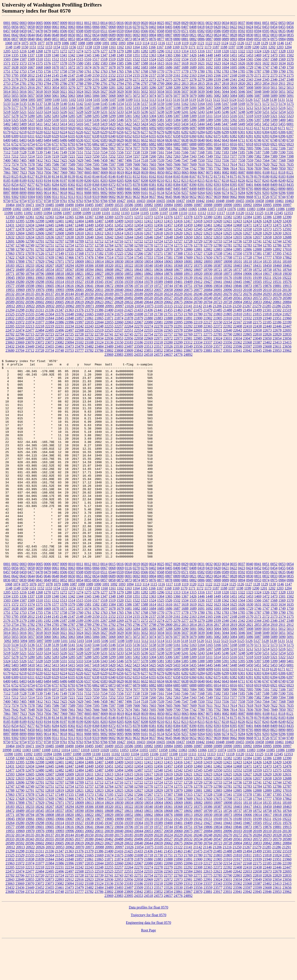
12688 (287, 237)
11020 (105, 209)
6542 (96, 140)
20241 (188, 294)
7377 (233, 156)
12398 (40, 221)
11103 (125, 213)
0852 (64, 39)
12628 (257, 233)
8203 (104, 181)
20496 (139, 298)
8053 (177, 172)
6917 (242, 144)
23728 (40, 350)
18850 (119, 274)
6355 (152, 136)
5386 (193, 120)
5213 (258, 108)
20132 (10, 294)
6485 (56, 140)
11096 (57, 213)
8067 (201, 172)
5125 (241, 100)
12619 (168, 233)
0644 (31, 35)
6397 (290, 136)
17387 (267, 253)
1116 (162, 43)
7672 (120, 168)
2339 (217, 79)
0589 (225, 31)
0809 (177, 35)
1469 (258, 55)
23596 (238, 346)
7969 (64, 172)
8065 (185, 172)
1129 (265, 43)
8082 (226, 172)
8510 (217, 189)
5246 (226, 112)
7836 (250, 168)
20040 (119, 290)
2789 (88, 83)
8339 (88, 185)
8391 (201, 185)
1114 (146, 43)
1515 (80, 59)
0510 (96, 31)
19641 (89, 286)
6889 (201, 144)
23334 (198, 342)
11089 (290, 209)
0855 (88, 39)
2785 (56, 83)
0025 (161, 23)
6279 (161, 132)
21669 (99, 314)
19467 (248, 282)
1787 (258, 71)
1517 (96, 59)
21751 (168, 314)
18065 (168, 261)
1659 (23, 67)
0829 (242, 35)
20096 (228, 290)
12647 (159, 237)
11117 (221, 213)
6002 (7, 128)
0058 (31, 27)
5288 (88, 116)
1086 (65, 43)
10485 (50, 205)
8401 (250, 185)
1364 (161, 55)
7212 (15, 156)
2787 (72, 83)
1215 (15, 51)
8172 (209, 177)
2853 (258, 83)
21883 (159, 318)
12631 (287, 233)
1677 (104, 67)
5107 (113, 100)
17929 (40, 261)
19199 (257, 278)
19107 (139, 278)
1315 (193, 51)
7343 (193, 156)
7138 (31, 152)
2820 (242, 83)
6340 (112, 136)
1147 (288, 43)
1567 (266, 59)
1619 (193, 63)
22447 (287, 326)
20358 (60, 298)
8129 (39, 177)
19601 (40, 286)
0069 (120, 27)
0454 (274, 27)
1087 (74, 43)
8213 (185, 181)
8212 (177, 181)
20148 (79, 294)
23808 (119, 350)
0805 (161, 35)
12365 (69, 217)
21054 (139, 306)
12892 (277, 249)
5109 (129, 100)
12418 (198, 221)
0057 (23, 27)
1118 (177, 43)
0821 (193, 35)
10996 (277, 205)
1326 (266, 51)
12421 (228, 221)
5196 (161, 108)
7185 (241, 152)
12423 (237, 221)
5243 (201, 112)
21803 (218, 314)
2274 (161, 79)
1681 (128, 67)
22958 (139, 338)
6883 (161, 144)
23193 (149, 342)
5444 (201, 124)
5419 (104, 124)
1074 (17, 43)
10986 (188, 205)
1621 (201, 63)
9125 (153, 193)
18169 (287, 261)
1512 (55, 59)
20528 (178, 298)
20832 (248, 302)
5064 (80, 96)
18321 (119, 266)
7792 (217, 168)
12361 (30, 217)
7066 (104, 148)
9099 (136, 193)
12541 (168, 229)
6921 (274, 144)
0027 (169, 23)
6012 (47, 128)
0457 (7, 31)
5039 (201, 92)
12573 (267, 229)
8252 (290, 181)
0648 (56, 35)
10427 (121, 201)
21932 (248, 318)
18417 (248, 266)
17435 (40, 257)
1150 (25, 47)
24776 (178, 354)
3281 (112, 88)
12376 (168, 217)
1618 (185, 63)
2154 (128, 75)
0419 (209, 27)
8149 (120, 177)
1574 (31, 63)
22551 (129, 330)
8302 (72, 185)
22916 (79, 338)
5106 (105, 100)
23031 (228, 338)
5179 (31, 108)
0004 (31, 23)
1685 (161, 67)
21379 (89, 310)
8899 (23, 193)
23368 (248, 342)
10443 (210, 201)
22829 (277, 334)
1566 (258, 59)
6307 (290, 132)
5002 (201, 88)
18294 (69, 266)
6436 (31, 140)
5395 (242, 120)
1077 (41, 43)
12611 (89, 233)
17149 (60, 253)
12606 (40, 233)
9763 (80, 201)
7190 (282, 152)
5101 (64, 100)
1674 (88, 67)
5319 (258, 116)
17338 (218, 253)
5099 (48, 100)
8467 (72, 189)
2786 (64, 83)
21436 (148, 310)
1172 (200, 47)
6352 (128, 136)
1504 (15, 59)
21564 (50, 314)
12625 (228, 233)
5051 (282, 92)
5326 (23, 120)
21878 (129, 318)
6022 (88, 128)
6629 (120, 140)
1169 (176, 47)
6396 (282, 136)
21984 (50, 322)
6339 (104, 136)
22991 (208, 338)
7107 (290, 148)
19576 (287, 282)
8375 (128, 185)
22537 (119, 330)
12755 (79, 245)
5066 (96, 96)
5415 (71, 124)
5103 (80, 100)
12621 (188, 233)
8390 (193, 185)
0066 (96, 27)
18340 (149, 266)
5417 (88, 124)
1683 (145, 67)
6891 (209, 144)
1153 (49, 47)
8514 (233, 189)
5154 (120, 104)
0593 (250, 31)
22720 (40, 334)
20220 (159, 294)
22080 (149, 322)
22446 (277, 326)
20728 (228, 302)
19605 (50, 286)
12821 (79, 249)
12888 (257, 249)
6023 (96, 128)
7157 (128, 152)
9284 (242, 193)
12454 (139, 225)
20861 (277, 302)
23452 (40, 346)
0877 (161, 39)
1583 (104, 63)
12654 (228, 237)
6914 (217, 144)
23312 (188, 342)
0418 (201, 27)
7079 (153, 148)
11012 (56, 209)
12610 (79, 233)
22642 (238, 330)
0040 (250, 23)
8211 (169, 181)
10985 (178, 205)
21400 (109, 310)
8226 (241, 181)
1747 (266, 67)
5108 (121, 100)
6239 (112, 132)
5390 (217, 120)
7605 (169, 164)
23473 (69, 346)
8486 (161, 189)
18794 (30, 274)
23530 (178, 346)
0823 (209, 35)
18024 (109, 261)
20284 (257, 294)
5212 (250, 108)
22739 (99, 334)
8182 (274, 177)
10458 (260, 201)
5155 (128, 104)
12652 (208, 237)
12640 (89, 237)
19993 (60, 290)
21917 (238, 318)
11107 (164, 213)
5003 (209, 88)
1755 (39, 71)
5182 (56, 108)
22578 (178, 330)
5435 (193, 124)
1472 (266, 55)
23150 (119, 342)
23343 (218, 342)
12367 (89, 217)
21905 (218, 318)
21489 (237, 310)
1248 (31, 51)
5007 (242, 88)
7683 (145, 168)
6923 (290, 144)
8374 (120, 185)
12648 (168, 237)
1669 (47, 67)
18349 (159, 266)
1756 (47, 71)
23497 (129, 346)
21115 (169, 306)
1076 (33, 43)
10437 (181, 201)
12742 (267, 241)
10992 (248, 205)
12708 (69, 241)
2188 (72, 79)
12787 (287, 245)
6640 (201, 140)
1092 (114, 43)
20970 (80, 306)
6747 (266, 140)
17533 (119, 257)
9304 (31, 197)
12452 (119, 225)
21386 (99, 310)
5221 (23, 112)
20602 (40, 302)
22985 (198, 338)
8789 (241, 189)
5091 (290, 96)
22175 (257, 322)
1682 (136, 67)
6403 (23, 140)
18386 (208, 266)
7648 (31, 168)
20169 (109, 294)
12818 (50, 249)
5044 (226, 92)
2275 (169, 79)
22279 (168, 326)
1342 (72, 55)
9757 (39, 201)
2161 (177, 75)
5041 (217, 92)
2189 (80, 79)
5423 (136, 124)
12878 (168, 249)
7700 (177, 168)
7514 (136, 160)
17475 (79, 257)
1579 (72, 63)
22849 (20, 338)
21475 (198, 310)
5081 (209, 96)
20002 (89, 290)
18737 (238, 270)
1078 (49, 43)
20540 (208, 298)
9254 (169, 193)
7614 (233, 164)
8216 (209, 181)
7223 (88, 156)
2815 (201, 83)
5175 (290, 104)
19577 (10, 286)
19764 (198, 286)
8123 (7, 177)
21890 (178, 318)
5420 (112, 124)
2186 (56, 79)
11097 (67, 213)
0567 (152, 31)
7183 (225, 152)
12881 (198, 249)
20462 (109, 298)
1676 (96, 67)
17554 (159, 257)
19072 (79, 278)
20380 (89, 298)
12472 (257, 225)
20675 (178, 302)
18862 (149, 274)
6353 (136, 136)
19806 (208, 286)
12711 (89, 241)
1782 (217, 71)
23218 (159, 342)
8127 (31, 177)
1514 (71, 59)
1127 (249, 43)
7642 (15, 168)
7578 (31, 164)
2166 (217, 75)
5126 (249, 100)
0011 (80, 23)
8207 (136, 181)
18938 (218, 274)
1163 (128, 47)
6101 (217, 128)
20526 (159, 298)
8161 (145, 177)
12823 (99, 249)
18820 (69, 274)
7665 (88, 168)
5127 (257, 100)
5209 (226, 108)
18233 (30, 266)
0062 (64, 27)
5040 (209, 92)
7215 (39, 156)
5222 (31, 112)
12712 (99, 241)
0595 (266, 31)
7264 (185, 156)
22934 (99, 338)
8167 (193, 177)
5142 (80, 104)
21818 (267, 314)
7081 (169, 148)
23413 (277, 342)
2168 (234, 75)
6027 (128, 128)
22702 (10, 334)
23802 (109, 350)
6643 (226, 140)
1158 (88, 47)
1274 (80, 51)
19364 (139, 282)
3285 (145, 88)
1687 (177, 67)
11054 (134, 209)
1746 (258, 67)
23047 (248, 338)
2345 (266, 79)
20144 (69, 294)
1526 (169, 59)
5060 (47, 96)
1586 (128, 63)
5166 (217, 104)
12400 (50, 221)
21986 (60, 322)
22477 (30, 330)
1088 (82, 43)
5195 (153, 108)
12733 (218, 241)
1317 (209, 51)
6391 (250, 136)
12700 (30, 241)
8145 (104, 177)
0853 (72, 39)
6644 (234, 140)
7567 (274, 160)
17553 (149, 257)
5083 (226, 96)
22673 (267, 330)
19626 (79, 286)
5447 (225, 124)
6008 (23, 128)
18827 (99, 274)
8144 (96, 177)
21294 (10, 310)
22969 (149, 338)
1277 (104, 51)
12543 (188, 229)
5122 (217, 100)
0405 (169, 27)
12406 (89, 221)
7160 (152, 152)
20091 (218, 290)
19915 (287, 286)
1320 (226, 51)
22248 (99, 326)
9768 (112, 201)
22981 (188, 338)
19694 (119, 286)
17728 (248, 257)
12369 (109, 217)
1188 (224, 47)
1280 (128, 51)
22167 (237, 322)
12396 (30, 221)
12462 (218, 225)
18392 (228, 266)
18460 (277, 266)
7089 (226, 148)
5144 (96, 104)
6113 (242, 128)
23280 (168, 342)
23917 (218, 350)
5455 (282, 124)
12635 (40, 237)
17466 (69, 257)
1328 (282, 51)
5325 (15, 120)
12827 (139, 249)
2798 (153, 83)
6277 (145, 132)
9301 (7, 197)
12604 (20, 233)
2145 (56, 75)
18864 (159, 274)
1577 (56, 63)
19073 (89, 278)
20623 (99, 302)
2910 (274, 83)
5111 (137, 100)
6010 (31, 128)
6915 (226, 144)
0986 (290, 39)
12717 (129, 241)
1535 (193, 59)
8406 (258, 185)
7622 (274, 164)
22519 (99, 330)
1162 (120, 47)
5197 (169, 108)
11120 (240, 213)
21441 (158, 310)
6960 (15, 148)
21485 (218, 310)
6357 (169, 136)
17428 (20, 257)
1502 (290, 55)
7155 (112, 152)
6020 (72, 128)
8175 (234, 177)
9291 (258, 193)
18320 (109, 266)
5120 (201, 100)
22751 (139, 334)
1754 (31, 71)
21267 (247, 306)
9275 (234, 193)
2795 (128, 83)
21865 (99, 318)
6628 (112, 140)
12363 (50, 217)
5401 (290, 120)
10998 (7, 209)
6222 (47, 132)
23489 (109, 346)
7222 (80, 156)
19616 (69, 286)
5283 (56, 116)
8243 (266, 181)
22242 (79, 326)
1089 (90, 43)
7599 (128, 164)
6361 (201, 136)
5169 (242, 104)
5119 (192, 100)
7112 (7, 152)
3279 (96, 88)
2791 (104, 83)
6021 (80, 128)
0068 (112, 27)
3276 (72, 88)
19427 (208, 282)
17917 (30, 261)
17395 (277, 253)
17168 (79, 253)
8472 (88, 189)
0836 (7, 39)
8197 (64, 181)
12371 (129, 217)
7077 (136, 148)
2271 (136, 79)
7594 (88, 164)
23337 (208, 342)
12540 (159, 229)
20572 (257, 298)
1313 (177, 51)
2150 (96, 75)
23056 (287, 338)
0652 (88, 35)
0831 (258, 35)
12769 (139, 245)
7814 (234, 168)
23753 (69, 350)
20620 (89, 302)
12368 (99, 217)
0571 (185, 31)
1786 (250, 71)
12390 (287, 217)
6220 (39, 132)
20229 (178, 294)
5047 (250, 92)
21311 (40, 310)
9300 (290, 193)
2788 (80, 83)
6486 (64, 140)
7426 (72, 160)
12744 (277, 241)
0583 (209, 31)
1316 (201, 51)
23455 (50, 346)
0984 (282, 39)
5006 (234, 88)
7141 (55, 152)
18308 (99, 266)
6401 (15, 140)
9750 (7, 201)
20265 (218, 294)
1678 (112, 67)
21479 (208, 310)
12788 (10, 249)
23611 (277, 346)
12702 (50, 241)
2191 (96, 79)
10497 (99, 205)
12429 (277, 221)
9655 (201, 197)
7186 (250, 152)
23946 (267, 350)
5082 (217, 96)
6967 (31, 148)
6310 (23, 136)
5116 (177, 100)
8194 (47, 181)
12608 (60, 233)
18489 (20, 270)
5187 (88, 108)
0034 (225, 23)
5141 (72, 104)
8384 (177, 185)
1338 (39, 55)
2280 (209, 79)
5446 (217, 124)
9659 (217, 197)
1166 (152, 47)
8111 (274, 172)
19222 (287, 278)
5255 (290, 112)
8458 (47, 189)
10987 (198, 205)
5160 (169, 104)
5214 (266, 108)
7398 (290, 156)
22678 (277, 330)
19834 (218, 286)
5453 (274, 124)
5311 (209, 116)
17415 (287, 253)
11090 (9, 213)
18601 (99, 270)
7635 (290, 164)
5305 (161, 116)
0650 (72, 35)
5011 (274, 88)
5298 (104, 116)
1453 (250, 55)
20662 (168, 302)
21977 (40, 322)
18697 (198, 270)
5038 (193, 92)
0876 (153, 39)
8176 (242, 177)
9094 (112, 193)
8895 (290, 189)
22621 (218, 330)
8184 (290, 177)
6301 (242, 132)
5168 (234, 104)
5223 (39, 112)
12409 (119, 221)
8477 (112, 189)
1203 (280, 47)
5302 (136, 116)
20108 (248, 290)
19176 (228, 278)
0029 (185, 23)
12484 (79, 229)
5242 (193, 112)
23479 (79, 346)
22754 (149, 334)
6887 (185, 144)
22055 (109, 322)
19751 (188, 286)
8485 (153, 189)
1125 (233, 43)
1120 (193, 43)
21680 (129, 314)
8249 (282, 181)
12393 (10, 221)
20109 (257, 290)
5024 (80, 92)
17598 (178, 257)
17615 (198, 257)
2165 (209, 75)
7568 (282, 160)
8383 (169, 185)
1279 (120, 51)
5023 (72, 92)
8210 (161, 181)
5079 (193, 96)
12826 (129, 249)
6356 (161, 136)
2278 (193, 79)
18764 (287, 270)
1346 (96, 55)
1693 (217, 67)
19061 (30, 278)
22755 (159, 334)
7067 (112, 148)
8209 (153, 181)
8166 (185, 177)
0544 (112, 31)
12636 (50, 237)
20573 (267, 298)
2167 (226, 75)
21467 (188, 310)
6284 (201, 132)
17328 (208, 253)
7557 (234, 160)
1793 (7, 75)
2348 (290, 79)
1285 (153, 51)
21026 (129, 306)
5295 (96, 116)
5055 (15, 96)
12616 (138, 233)
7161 (161, 152)
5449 (241, 124)
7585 (47, 164)
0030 (193, 23)
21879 (139, 318)
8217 (217, 181)
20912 (11, 306)
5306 (169, 116)
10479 (40, 205)
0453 (266, 27)
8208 (145, 181)
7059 (96, 148)
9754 (23, 201)
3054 (56, 88)
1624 (226, 63)
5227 (72, 112)
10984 (168, 205)
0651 (80, 35)
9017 (56, 193)
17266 (139, 253)
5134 (15, 104)
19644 (99, 286)
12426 (257, 221)
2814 (193, 83)
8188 (15, 181)
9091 (96, 193)
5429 (169, 124)
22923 (89, 338)
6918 (250, 144)
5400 (282, 120)
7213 (23, 156)
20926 (40, 306)
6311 (31, 136)
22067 (139, 322)
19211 (267, 278)
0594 (258, 31)
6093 (161, 128)
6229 (104, 132)
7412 (39, 160)
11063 (183, 209)
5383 (169, 120)
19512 (267, 282)
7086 (209, 148)
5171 (258, 104)
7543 (169, 160)
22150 (218, 322)
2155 (136, 75)
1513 (63, 59)
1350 (128, 55)
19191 (247, 278)
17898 (20, 261)
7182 (217, 152)
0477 (31, 31)
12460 (198, 225)
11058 (163, 209)
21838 (30, 318)
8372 (112, 185)
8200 (88, 181)
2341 (234, 79)
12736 (237, 241)
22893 (60, 338)
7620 (266, 164)
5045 (234, 92)
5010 (266, 88)
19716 (139, 286)
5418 (96, 124)
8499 (201, 189)
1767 (136, 71)
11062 (173, 209)
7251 (104, 156)
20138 (60, 294)
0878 (169, 39)
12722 (138, 241)
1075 (25, 43)
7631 (282, 164)
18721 (218, 270)
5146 (112, 104)
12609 (69, 233)
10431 (131, 201)
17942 (50, 261)
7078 (145, 148)
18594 (89, 270)
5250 (258, 112)
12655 (238, 237)
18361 (168, 266)
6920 (266, 144)
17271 (159, 253)
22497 (69, 330)
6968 (39, 148)
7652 (47, 168)
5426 (161, 124)
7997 (80, 172)
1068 (9, 43)
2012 (31, 75)
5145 (104, 104)
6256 (120, 132)
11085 (271, 209)
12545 (198, 229)
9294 (274, 193)
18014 (99, 261)
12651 (198, 237)
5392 (234, 120)
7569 (290, 160)
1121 (201, 43)
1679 (120, 67)
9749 (290, 197)
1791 (290, 71)
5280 (31, 116)
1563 (233, 59)
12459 (188, 225)
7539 (161, 160)
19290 (30, 282)
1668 (39, 67)
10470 (20, 205)
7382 (258, 156)
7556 (226, 160)
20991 (109, 306)
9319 (96, 197)
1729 (250, 67)
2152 (112, 75)
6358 (177, 136)
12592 (287, 229)
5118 (184, 100)
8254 (15, 185)
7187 (258, 152)
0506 (64, 31)
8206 (128, 181)
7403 (15, 160)
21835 (20, 318)
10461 (279, 201)
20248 (208, 294)
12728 (188, 241)
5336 (96, 120)
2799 (161, 83)
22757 (168, 334)
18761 (277, 270)
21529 (20, 314)
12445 (50, 225)
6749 (282, 140)
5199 (185, 108)
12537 (149, 229)
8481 (128, 189)
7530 (153, 160)
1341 (64, 55)
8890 (282, 189)
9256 (177, 193)
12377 (178, 217)
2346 (274, 79)
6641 (209, 140)
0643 (23, 35)
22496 (60, 330)
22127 (208, 322)
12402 (69, 221)
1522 (136, 59)
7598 (120, 164)
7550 (201, 160)
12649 (178, 237)
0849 (47, 39)
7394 (282, 156)
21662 (79, 314)
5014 (7, 92)
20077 (198, 290)
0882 (193, 39)
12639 (79, 237)
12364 (60, 217)
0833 (274, 35)
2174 (282, 75)
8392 (209, 185)
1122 (209, 43)
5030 (128, 92)
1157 (80, 47)
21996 (69, 322)
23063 (10, 342)
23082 (60, 342)
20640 (139, 302)
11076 (231, 209)
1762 (96, 71)
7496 (128, 160)
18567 (69, 270)
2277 (185, 79)
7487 (120, 160)
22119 (198, 322)
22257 (119, 326)
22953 (119, 338)
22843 (10, 338)
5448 (233, 124)
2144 (47, 75)
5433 (177, 124)
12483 (69, 229)
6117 (258, 128)
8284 (56, 185)
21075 (149, 306)
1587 (136, 63)
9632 (136, 197)
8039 (145, 172)
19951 (10, 290)
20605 (60, 302)
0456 (290, 27)
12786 (277, 245)
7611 (209, 164)
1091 (106, 43)
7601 (145, 164)
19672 (109, 286)
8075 (209, 172)
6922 (282, 144)
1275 (88, 51)
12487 (99, 229)
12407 (99, 221)
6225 (72, 132)
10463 (289, 201)
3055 (64, 88)
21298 (20, 310)
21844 (50, 318)
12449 (89, 225)
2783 (39, 83)
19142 (198, 278)
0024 (152, 23)
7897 (15, 172)
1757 (56, 71)
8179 (258, 177)
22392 (228, 326)
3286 (153, 88)
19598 (30, 286)
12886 (248, 249)
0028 (177, 23)
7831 (242, 168)
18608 (109, 270)
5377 (136, 120)
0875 (145, 39)
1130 (272, 43)
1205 (7, 51)
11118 (230, 213)
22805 (248, 334)
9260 (193, 193)
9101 (145, 193)
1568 (274, 59)
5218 (7, 112)
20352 (40, 298)
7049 (80, 148)
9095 (120, 193)
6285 (209, 132)
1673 (80, 67)
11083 (251, 209)
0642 (15, 35)
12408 (109, 221)
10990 (228, 205)
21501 (267, 310)
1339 (47, 55)
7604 (161, 164)
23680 (10, 350)
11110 (183, 213)
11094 (48, 213)
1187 (216, 47)
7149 (63, 152)
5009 (258, 88)
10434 (151, 201)
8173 (217, 177)
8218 (225, 181)
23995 (129, 354)
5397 (258, 120)
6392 (258, 136)
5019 (47, 92)
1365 (169, 55)
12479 (30, 229)
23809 (129, 350)
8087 (242, 172)
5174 (282, 104)
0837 (15, 39)
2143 (39, 75)
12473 (267, 225)
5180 (39, 108)
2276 (177, 79)
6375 (217, 136)
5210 (234, 108)
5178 (23, 108)
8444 (15, 189)
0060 (47, 27)
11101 (106, 213)
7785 (209, 168)
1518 (104, 59)
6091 (145, 128)
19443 (228, 282)
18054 (149, 261)
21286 (277, 306)
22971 (159, 338)
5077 (177, 96)
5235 (136, 112)
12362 (40, 217)
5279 (23, 116)
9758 (47, 201)
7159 (144, 152)
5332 (72, 120)
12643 (119, 237)
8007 (96, 172)
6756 (47, 144)
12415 (168, 221)
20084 (208, 290)
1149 (17, 47)
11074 (222, 209)
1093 (122, 43)
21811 (247, 314)
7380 (250, 156)
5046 (242, 92)
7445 (88, 160)
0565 (136, 31)
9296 (282, 193)
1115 (154, 43)
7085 (201, 148)
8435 (290, 185)
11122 (249, 213)
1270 (47, 51)
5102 (72, 100)
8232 (250, 181)
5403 (15, 124)
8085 (234, 172)
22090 (168, 322)
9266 (217, 193)
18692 (188, 270)
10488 (60, 205)
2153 (120, 75)
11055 (144, 209)
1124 (225, 43)
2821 (250, 83)
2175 (290, 75)
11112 (202, 213)
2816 (209, 83)
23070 (30, 342)
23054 (277, 338)
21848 (69, 318)
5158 (153, 104)
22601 (198, 330)
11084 (261, 209)
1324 (258, 51)
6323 (39, 136)
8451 (39, 189)
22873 (50, 338)
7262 (169, 156)
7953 (39, 172)
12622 (198, 233)
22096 (188, 322)
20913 (20, 306)
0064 (80, 27)
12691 (10, 241)
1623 (217, 63)
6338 (96, 136)
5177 (15, 108)
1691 (201, 67)
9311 (55, 197)
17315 (188, 253)
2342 (242, 79)
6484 (47, 140)
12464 (228, 225)
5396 (250, 120)
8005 (88, 172)
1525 (161, 59)
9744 (282, 197)
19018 (277, 274)
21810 (238, 314)
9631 (128, 197)
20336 (20, 298)
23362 (238, 342)
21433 (138, 310)
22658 (257, 330)
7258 (144, 156)
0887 (209, 39)
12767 (119, 245)
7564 (266, 160)
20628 (119, 302)
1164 (136, 47)
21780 (198, 314)
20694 (188, 302)
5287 (80, 116)
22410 (248, 326)
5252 (274, 112)
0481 (56, 31)
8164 (169, 177)
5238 (161, 112)
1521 (128, 59)
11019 (95, 209)
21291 (286, 306)
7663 (80, 168)
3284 (136, 88)
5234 (128, 112)
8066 (193, 172)
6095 (177, 128)
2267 (104, 79)
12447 (69, 225)
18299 (79, 266)
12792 (40, 249)
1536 (201, 59)
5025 (88, 92)
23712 (30, 350)
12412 (148, 221)
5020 (56, 92)
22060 (119, 322)
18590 (79, 270)
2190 (88, 79)
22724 (60, 334)
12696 (20, 241)
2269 (120, 79)
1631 (258, 63)
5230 (96, 112)
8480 (120, 189)
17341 (228, 253)
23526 (168, 346)
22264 (129, 326)
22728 (79, 334)
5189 (104, 108)
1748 (274, 67)
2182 (47, 79)
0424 (250, 27)
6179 (7, 132)
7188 (266, 152)
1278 (112, 51)
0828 (234, 35)
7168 (201, 152)
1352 (145, 55)
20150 (89, 294)
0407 (185, 27)
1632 (266, 63)
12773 (159, 245)
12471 (248, 225)
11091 (18, 213)
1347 (104, 55)
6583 (104, 140)
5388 (201, 120)
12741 (257, 241)
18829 (109, 274)
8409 (274, 185)
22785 (218, 334)
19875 (257, 286)
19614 (60, 286)
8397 (242, 185)
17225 (119, 253)
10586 (129, 205)
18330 (139, 266)
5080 (201, 96)
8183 (282, 177)
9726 (266, 197)
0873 (128, 39)
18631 (129, 270)
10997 (287, 205)
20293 (267, 294)
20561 (238, 298)
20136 (40, 294)
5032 (145, 92)
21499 (257, 310)
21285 (267, 306)
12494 (119, 229)
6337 (88, 136)
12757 (89, 245)
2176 (7, 79)
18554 (50, 270)
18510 (30, 270)
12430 (287, 221)
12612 (99, 233)
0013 (96, 23)
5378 (145, 120)
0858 (112, 39)
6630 (128, 140)
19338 (89, 282)
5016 (23, 92)
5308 (185, 116)
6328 (47, 136)
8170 (201, 177)
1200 (256, 47)
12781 (228, 245)
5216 (282, 108)
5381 (161, 120)
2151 (104, 75)
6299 (226, 132)
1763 (104, 71)
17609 (188, 257)
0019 (136, 23)
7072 (120, 148)
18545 (40, 270)
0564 (128, 31)
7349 (209, 156)
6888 (193, 144)
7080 (161, 148)
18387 (218, 266)
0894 (242, 39)
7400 (7, 160)
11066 (202, 209)
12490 (109, 229)
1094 (130, 43)
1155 (65, 47)
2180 (31, 79)
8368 (96, 185)
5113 (153, 100)
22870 (40, 338)
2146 (64, 75)
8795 (250, 189)
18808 (50, 274)
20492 (129, 298)
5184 (72, 108)
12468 (238, 225)
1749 (282, 67)
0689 (112, 35)
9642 (161, 197)
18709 (208, 270)
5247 (234, 112)
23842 (139, 350)
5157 (145, 104)
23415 (287, 342)
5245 (217, 112)
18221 (20, 266)
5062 (64, 96)
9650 (185, 197)
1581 (88, 63)
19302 (50, 282)
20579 (277, 298)
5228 (80, 112)
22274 (149, 326)
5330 (56, 120)
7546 (177, 160)
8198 (72, 181)
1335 (15, 55)
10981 (139, 205)
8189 (23, 181)
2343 (250, 79)
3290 (185, 88)
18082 (198, 261)
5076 (169, 96)
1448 (209, 55)
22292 (188, 326)
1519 (112, 59)
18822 (89, 274)
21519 (287, 310)
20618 (69, 302)
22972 (168, 338)
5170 (250, 104)
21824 (277, 314)
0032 (209, 23)
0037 (241, 23)
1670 (56, 67)
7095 (250, 148)
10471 (30, 205)
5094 (24, 100)
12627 (247, 233)
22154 (228, 322)
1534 (185, 59)
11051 (114, 209)
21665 (89, 314)
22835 (287, 334)
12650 (188, 237)
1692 (209, 67)
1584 (112, 63)
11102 (116, 213)
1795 (15, 75)
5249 (250, 112)
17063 (10, 253)
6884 (169, 144)
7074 (128, 148)
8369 (104, 185)
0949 (250, 39)
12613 (109, 233)
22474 (20, 330)
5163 (193, 104)
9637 (153, 197)
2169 (242, 75)
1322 (242, 51)
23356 (228, 342)
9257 (185, 193)
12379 (198, 217)
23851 (149, 350)
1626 (242, 63)
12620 (178, 233)
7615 (241, 164)
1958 (23, 75)
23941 (238, 350)
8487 (169, 189)
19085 (109, 278)
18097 (218, 261)
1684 (153, 67)
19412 (198, 282)
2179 (23, 79)
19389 (159, 282)
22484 (40, 330)
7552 (209, 160)
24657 (168, 354)
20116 (277, 290)
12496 (129, 229)
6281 (177, 132)
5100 (56, 100)
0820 (185, 35)
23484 (99, 346)
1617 (177, 63)
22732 (89, 334)
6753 (23, 144)
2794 (120, 83)
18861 (139, 274)
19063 (40, 278)
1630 (250, 63)
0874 (136, 39)
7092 (242, 148)
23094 (69, 342)
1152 (41, 47)
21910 (228, 318)
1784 (234, 71)
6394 (274, 136)
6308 (7, 136)
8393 (217, 185)
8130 (47, 177)
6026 (120, 128)
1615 (161, 63)
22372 (218, 326)
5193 (136, 108)
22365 (208, 326)
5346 (120, 120)
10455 (240, 201)
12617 (148, 233)
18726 (228, 270)
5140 (64, 104)
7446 (96, 160)
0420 (217, 27)
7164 (169, 152)
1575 (39, 63)
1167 (160, 47)
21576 (60, 314)
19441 (218, 282)
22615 (208, 330)
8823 (274, 189)
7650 (39, 168)
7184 (233, 152)
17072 (20, 253)
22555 (149, 330)
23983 (119, 354)
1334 (7, 55)
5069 (120, 96)
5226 (64, 112)
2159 (169, 75)
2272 (145, 79)
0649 (64, 35)
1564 (241, 59)
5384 (177, 120)
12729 (198, 241)
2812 (177, 83)
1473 (274, 55)
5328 (39, 120)
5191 (120, 108)
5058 (39, 96)
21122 (178, 306)
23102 (79, 342)
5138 (47, 104)
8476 (104, 189)
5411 (39, 124)
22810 (257, 334)
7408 (31, 160)
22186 (277, 322)
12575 (277, 229)
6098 (201, 128)
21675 (119, 314)
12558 (248, 229)
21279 (257, 306)
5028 (112, 92)
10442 (200, 201)
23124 (99, 342)
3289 (177, 88)
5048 (258, 92)
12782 (238, 245)
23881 (208, 350)
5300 (120, 116)
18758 (267, 270)
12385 (257, 217)
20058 (168, 290)
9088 (88, 193)
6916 (234, 144)
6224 (64, 132)
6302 (250, 132)
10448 (220, 201)
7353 (225, 156)
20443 (99, 298)
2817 (217, 83)
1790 (282, 71)
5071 (128, 96)
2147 (72, 75)
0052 (274, 23)
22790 (228, 334)
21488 (228, 310)
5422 (128, 124)
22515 (89, 330)
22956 (129, 338)
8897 (7, 193)
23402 (267, 342)
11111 (192, 213)
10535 (119, 205)
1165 (144, 47)
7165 (177, 152)
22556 (159, 330)
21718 (149, 314)
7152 (88, 152)
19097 (129, 278)
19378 (149, 282)
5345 (112, 120)
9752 (15, 201)
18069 (178, 261)
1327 (274, 51)
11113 (211, 213)
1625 (234, 63)
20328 (277, 294)
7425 (64, 160)
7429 (80, 160)
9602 (112, 197)
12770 (149, 245)
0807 (169, 35)
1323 (250, 51)
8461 (56, 189)
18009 (79, 261)
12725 (168, 241)
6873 (112, 144)
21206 (217, 306)
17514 (109, 257)
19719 (149, 286)
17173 (89, 253)
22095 (178, 322)
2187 (64, 79)
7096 (258, 148)
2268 (112, 79)
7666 (96, 168)
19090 (119, 278)
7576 (23, 164)
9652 (193, 197)
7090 (234, 148)
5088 (266, 96)
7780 (201, 168)
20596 (30, 302)
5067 (104, 96)
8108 (266, 172)
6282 (185, 132)
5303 (145, 116)
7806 (226, 168)
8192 (31, 181)
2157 (153, 75)
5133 (7, 104)
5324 (7, 120)
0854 (80, 39)
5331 (64, 120)
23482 (89, 346)
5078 (185, 96)
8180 (266, 177)
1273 (72, 51)
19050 (20, 278)
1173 (208, 47)
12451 (109, 225)
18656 (159, 270)
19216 (277, 278)
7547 (185, 160)
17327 (198, 253)
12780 (218, 245)
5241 (185, 112)
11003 (27, 209)
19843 (228, 286)
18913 (188, 274)
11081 (241, 209)
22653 (248, 330)
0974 (266, 39)
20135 (30, 294)
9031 (80, 193)
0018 (128, 23)
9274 (226, 193)
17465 (60, 257)
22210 (20, 326)
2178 (15, 79)
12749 (30, 245)
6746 (258, 140)
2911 (282, 83)
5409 (23, 124)
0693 (145, 35)
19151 (208, 278)
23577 (218, 346)
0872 (120, 39)
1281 (136, 51)
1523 (144, 59)
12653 (218, 237)
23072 (40, 342)
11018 (85, 209)
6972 (56, 148)
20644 (149, 302)
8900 (31, 193)
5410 (31, 124)
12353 (288, 213)
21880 (149, 318)
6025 (112, 128)
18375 (198, 266)
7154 (104, 152)
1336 (23, 55)
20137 (50, 294)
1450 (226, 55)
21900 (198, 318)
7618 (250, 164)
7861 (7, 172)
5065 (88, 96)
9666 (242, 197)
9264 (201, 193)
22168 (247, 322)
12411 (139, 221)
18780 (20, 274)
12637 (60, 237)
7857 (290, 168)
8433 (282, 185)
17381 (257, 253)
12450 (99, 225)
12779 (208, 245)
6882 (153, 144)
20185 (129, 294)
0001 (7, 23)
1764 (112, 71)
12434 (30, 225)
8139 (72, 177)
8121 (290, 172)
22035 (89, 322)
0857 (104, 39)
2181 (39, 79)
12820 (69, 249)
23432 (10, 346)
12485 (89, 229)
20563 (248, 298)
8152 (136, 177)
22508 (79, 330)
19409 (188, 282)
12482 (60, 229)
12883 (218, 249)
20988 (100, 306)
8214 (193, 181)
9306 (47, 197)
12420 (218, 221)
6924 (7, 148)
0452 (258, 27)
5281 (39, 116)
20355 (50, 298)
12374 (159, 217)
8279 (39, 185)
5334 (88, 120)
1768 (145, 71)
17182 (99, 253)
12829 (159, 249)
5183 (64, 108)
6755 (39, 144)
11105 (144, 213)
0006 (47, 23)
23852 (159, 350)
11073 (212, 209)
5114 (161, 100)
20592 (20, 302)
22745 (129, 334)
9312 (64, 197)
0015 (112, 23)
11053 (124, 209)
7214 (31, 156)
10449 (230, 201)
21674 (109, 314)
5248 (242, 112)
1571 (7, 63)
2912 (290, 83)
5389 (209, 120)
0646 (47, 35)
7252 (112, 156)
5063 (72, 96)
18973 (228, 274)
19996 (69, 290)
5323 (290, 116)
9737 (274, 197)
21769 (188, 314)
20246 (198, 294)
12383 (238, 217)
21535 (30, 314)
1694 (226, 67)
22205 (10, 326)
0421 (225, 27)
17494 (99, 257)
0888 (217, 39)
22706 (20, 334)
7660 (64, 168)
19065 (50, 278)
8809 (258, 189)
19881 (277, 286)
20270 (228, 294)
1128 (256, 43)
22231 (60, 326)
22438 (257, 326)
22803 (238, 334)
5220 (15, 112)
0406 (177, 27)
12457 (168, 225)
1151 (33, 47)
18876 (168, 274)
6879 (136, 144)
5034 (161, 92)
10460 (270, 201)
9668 (250, 197)
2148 (80, 75)
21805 (228, 314)
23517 (159, 346)
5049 (266, 92)
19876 (267, 286)
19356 (119, 282)
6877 (128, 144)
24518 (149, 354)
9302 (15, 197)
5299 (112, 116)
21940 (267, 318)
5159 (161, 104)
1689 (193, 67)
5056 (23, 96)
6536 (80, 140)
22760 (178, 334)
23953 (277, 350)
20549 (228, 298)
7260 (152, 156)
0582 (201, 31)
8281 (47, 185)
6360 (193, 136)
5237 (153, 112)
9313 (72, 197)
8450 (31, 189)
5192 (128, 108)
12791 (30, 249)
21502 (277, 310)
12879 (178, 249)
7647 (23, 168)
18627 (119, 270)
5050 (274, 92)
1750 (290, 67)
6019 (64, 128)
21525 (10, 314)
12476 (287, 225)
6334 (63, 136)
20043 (129, 290)
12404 (79, 221)
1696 (242, 67)
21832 (10, 318)
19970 (30, 290)
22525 (109, 330)
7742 (193, 168)
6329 (55, 136)
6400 (7, 140)
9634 (145, 197)
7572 (7, 164)
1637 (7, 67)
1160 (104, 47)
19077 (99, 278)
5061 (56, 96)
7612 (217, 164)
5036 (177, 92)
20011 (99, 290)
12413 (158, 221)
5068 (112, 96)
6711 (242, 140)
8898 (15, 193)
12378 (188, 217)
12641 (99, 237)
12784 (257, 245)
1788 (266, 71)
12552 (238, 229)
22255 (109, 326)
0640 (290, 31)
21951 (277, 318)
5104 (88, 100)
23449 (30, 346)
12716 (119, 241)
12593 (10, 233)
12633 (20, 237)
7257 (136, 156)
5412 (47, 124)
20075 (188, 290)
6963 (23, 148)
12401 (60, 221)
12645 (139, 237)
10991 (238, 205)
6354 (144, 136)
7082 (177, 148)
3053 (47, 88)
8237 (258, 181)
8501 (209, 189)
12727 (178, 241)
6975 (64, 148)
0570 (177, 31)
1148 (9, 47)
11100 (96, 213)
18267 (50, 266)
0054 (290, 23)
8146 (112, 177)
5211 (242, 108)
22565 (168, 330)
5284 (64, 116)
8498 (193, 189)
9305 (39, 197)
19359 (129, 282)
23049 (257, 338)
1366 (177, 55)
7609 (193, 164)
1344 (80, 55)
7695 (153, 168)
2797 (145, 83)
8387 (185, 185)
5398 (266, 120)
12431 (10, 225)
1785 (242, 71)
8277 (31, 185)
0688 (104, 35)
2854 (266, 83)
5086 (250, 96)
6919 (258, 144)
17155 (69, 253)
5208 (217, 108)
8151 (128, 177)
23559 (208, 346)
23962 (287, 350)
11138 (269, 213)
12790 (20, 249)
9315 (80, 197)
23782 (89, 350)
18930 (208, 274)
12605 (30, 233)
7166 (185, 152)
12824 (109, 249)
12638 (69, 237)
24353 (139, 354)
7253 (120, 156)
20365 (69, 298)
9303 (23, 197)
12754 (69, 245)
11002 (17, 209)
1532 (177, 59)
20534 (198, 298)
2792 (112, 83)
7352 (217, 156)
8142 (80, 177)
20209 (149, 294)
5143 (88, 104)
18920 (198, 274)
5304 (153, 116)
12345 (278, 213)
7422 (56, 160)
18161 (277, 261)
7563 (258, 160)
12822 (89, 249)
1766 (128, 71)
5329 (47, 120)
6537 (88, 140)
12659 (277, 237)
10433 (141, 201)
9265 (209, 193)
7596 (104, 164)
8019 (120, 172)
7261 (161, 156)
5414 (63, 124)
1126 (241, 43)
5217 (290, 108)
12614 (119, 233)
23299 (178, 342)
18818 (60, 274)
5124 (233, 100)
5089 (274, 96)
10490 (69, 205)
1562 (225, 59)
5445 (209, 124)
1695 (234, 67)
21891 (188, 318)
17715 (238, 257)
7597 (112, 164)
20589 (10, 302)
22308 (198, 326)
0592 (241, 31)
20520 (149, 298)
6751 (7, 144)
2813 (185, 83)
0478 (39, 31)
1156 (73, 47)
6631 (136, 140)
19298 (40, 282)
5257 (7, 116)
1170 (184, 47)
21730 (159, 314)
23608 (267, 346)
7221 (71, 156)
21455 (168, 310)
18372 (188, 266)
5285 (72, 116)
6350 (120, 136)
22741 (109, 334)
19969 (20, 290)
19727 (159, 286)
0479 (47, 31)
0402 (152, 27)
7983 (72, 172)
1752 (15, 71)
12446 (60, 225)
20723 (218, 302)
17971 (60, 261)
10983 (159, 205)
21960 (287, 318)
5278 (15, 116)
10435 (161, 201)
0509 (88, 31)
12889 (267, 249)
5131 (281, 100)
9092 (104, 193)
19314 (60, 282)
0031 (201, 23)
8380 (145, 185)
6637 (177, 140)
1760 (80, 71)
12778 (198, 245)
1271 (56, 51)
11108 (173, 213)
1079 (57, 43)
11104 (135, 213)
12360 (20, 217)
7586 (56, 164)
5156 (136, 104)
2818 (226, 83)
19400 (168, 282)
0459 (23, 31)
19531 (277, 282)
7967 (56, 172)
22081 (159, 322)
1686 (169, 67)
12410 (129, 221)
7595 (96, 164)
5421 (120, 124)
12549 (208, 229)
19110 (148, 278)
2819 (234, 83)
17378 (248, 253)
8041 (153, 172)
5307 (177, 116)
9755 (31, 201)
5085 (242, 96)
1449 (217, 55)
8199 (80, 181)
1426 (193, 55)
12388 (277, 217)
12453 (129, 225)
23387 (257, 342)
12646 (149, 237)
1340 (56, 55)
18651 (149, 270)
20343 (30, 298)
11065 (192, 209)
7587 (64, 164)
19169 (218, 278)
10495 (89, 205)
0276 (144, 27)
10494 (79, 205)
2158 (161, 75)
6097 (193, 128)
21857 (79, 318)
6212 (15, 132)
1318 (217, 51)
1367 (185, 55)
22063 (129, 322)
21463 (178, 310)
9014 (47, 193)
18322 (129, 266)
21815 (257, 314)
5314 (217, 116)
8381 (153, 185)
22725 (69, 334)
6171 (282, 128)
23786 (99, 350)
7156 (120, 152)
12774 (168, 245)
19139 (188, 278)
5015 (15, 92)
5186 (80, 108)
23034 (238, 338)
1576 (47, 63)
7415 (47, 160)
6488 (72, 140)
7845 (266, 168)
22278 (159, 326)
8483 (145, 189)
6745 (250, 140)
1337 (31, 55)
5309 (193, 116)
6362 (209, 136)
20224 (168, 294)
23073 (50, 342)
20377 (79, 298)
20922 (30, 306)
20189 (139, 294)
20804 (238, 302)
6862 (96, 144)
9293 (266, 193)
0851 (56, 39)
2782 (31, 83)
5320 (266, 116)
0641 (7, 35)
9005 (39, 193)
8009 (104, 172)
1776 (169, 71)
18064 (159, 261)
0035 (233, 23)
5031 (136, 92)
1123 (217, 43)
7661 (72, 168)
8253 (7, 185)
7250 (96, 156)
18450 (267, 266)
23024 (218, 338)
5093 (16, 100)
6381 (225, 136)
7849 (274, 168)
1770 (161, 71)
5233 (120, 112)
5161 (177, 104)
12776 (188, 245)
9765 (96, 201)
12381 (218, 217)
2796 (136, 83)
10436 (171, 201)
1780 (201, 71)
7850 (282, 168)
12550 (218, 229)
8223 (233, 181)
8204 (112, 181)
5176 (7, 108)
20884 (287, 302)
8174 (226, 177)
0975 (274, 39)
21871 (109, 318)
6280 (169, 132)
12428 (267, 221)
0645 (39, 35)
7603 (153, 164)
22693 (287, 330)
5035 (169, 92)
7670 (112, 168)
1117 (169, 43)
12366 (79, 217)
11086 (280, 209)
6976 (72, 148)
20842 (267, 302)
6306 (282, 132)
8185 (7, 181)
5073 (145, 96)
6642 (217, 140)
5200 (193, 108)
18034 (129, 261)
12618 (158, 233)
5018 (39, 92)
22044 (99, 322)
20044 (139, 290)
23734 (50, 350)
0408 (193, 27)
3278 (88, 88)
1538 (217, 59)
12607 (50, 233)
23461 (60, 346)
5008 (250, 88)
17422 (10, 257)
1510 (39, 59)
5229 (88, 112)
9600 (104, 197)
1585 (120, 63)
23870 (198, 350)
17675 (218, 257)
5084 (234, 96)
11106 (154, 213)
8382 (161, 185)
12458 (178, 225)
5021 (64, 92)
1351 (136, 55)
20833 (257, 302)
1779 (193, 71)
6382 (233, 136)
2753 (7, 83)
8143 (88, 177)
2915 (23, 88)
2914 (15, 88)
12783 (248, 245)
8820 (266, 189)
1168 (168, 47)
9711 (258, 197)
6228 (96, 132)
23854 (168, 350)
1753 (23, 71)
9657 (209, 197)
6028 (136, 128)
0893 (234, 39)
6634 (161, 140)
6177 (290, 128)
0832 (266, 35)
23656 (287, 346)
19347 (109, 282)
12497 (139, 229)
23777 (79, 350)
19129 (178, 278)
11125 (259, 213)
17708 (228, 257)
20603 (50, 302)
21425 (129, 310)
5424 (144, 124)
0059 (39, 27)
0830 (250, 35)
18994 (238, 274)
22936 (109, 338)
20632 (129, 302)
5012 (282, 88)
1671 (64, 67)
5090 (282, 96)
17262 (129, 253)
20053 (149, 290)
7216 (47, 156)
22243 (89, 326)
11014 (66, 209)
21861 (89, 318)
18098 (228, 261)
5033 (153, 92)
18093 (208, 261)
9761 (64, 201)
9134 (161, 193)
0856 (96, 39)
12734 (228, 241)
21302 (30, 310)
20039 (109, 290)
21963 (10, 322)
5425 (152, 124)
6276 (136, 132)
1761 (88, 71)
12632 (10, 237)
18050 (139, 261)
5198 (177, 108)
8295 (64, 185)
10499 (109, 205)
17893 (10, 261)
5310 (201, 116)
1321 (234, 51)
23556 (198, 346)
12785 (267, 245)
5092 (7, 100)
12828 (149, 249)
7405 (23, 160)
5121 (209, 100)
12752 (60, 245)
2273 (153, 79)
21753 (178, 314)
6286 (217, 132)
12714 (109, 241)
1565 (250, 59)
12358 (10, 217)
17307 (168, 253)
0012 (88, 23)
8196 (56, 181)
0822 (201, 35)
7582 (39, 164)
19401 (178, 282)
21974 (30, 322)
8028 (136, 172)
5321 (274, 116)
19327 (79, 282)
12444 (40, 225)
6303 (258, 132)
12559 (257, 229)
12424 (247, 221)
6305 (274, 132)
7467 (112, 160)
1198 (240, 47)
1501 (282, 55)
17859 (277, 257)
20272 (238, 294)
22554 (139, 330)
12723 (148, 241)
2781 (23, 83)
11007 (36, 209)
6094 (169, 128)
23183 (129, 342)
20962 (70, 306)
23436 (20, 346)
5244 (209, 112)
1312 (169, 51)
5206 (201, 108)
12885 (238, 249)
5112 (145, 100)
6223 (56, 132)
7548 (193, 160)
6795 (88, 144)
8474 (96, 189)
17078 (30, 253)
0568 (161, 31)
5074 (153, 96)
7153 (96, 152)
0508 (80, 31)
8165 (177, 177)
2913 (7, 88)
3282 (120, 88)
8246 (274, 181)
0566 (144, 31)
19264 (10, 282)
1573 (23, 63)
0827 (226, 35)
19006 (248, 274)
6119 (266, 128)
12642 (109, 237)
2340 (226, 79)
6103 (234, 128)
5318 (250, 116)
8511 (225, 189)
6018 (56, 128)
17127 (50, 253)
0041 (258, 23)
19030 (287, 274)
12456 (159, 225)
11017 (75, 209)
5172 (266, 104)
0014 (104, 23)
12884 (228, 249)
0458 (15, 31)
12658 (267, 237)
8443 (7, 189)
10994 (257, 205)
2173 (274, 75)
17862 (287, 257)
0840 (31, 39)
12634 (30, 237)
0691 (128, 35)
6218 (23, 132)
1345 (88, 55)
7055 (88, 148)
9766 (104, 201)
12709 (79, 241)
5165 (209, 104)
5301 (128, 116)
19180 (237, 278)
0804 (153, 35)
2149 (88, 75)
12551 (228, 229)
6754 (31, 144)
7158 (136, 152)
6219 (31, 132)
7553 (217, 160)
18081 (188, 261)
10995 (267, 205)
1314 (185, 51)
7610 (201, 164)
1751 (7, 71)
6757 (56, 144)
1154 (57, 47)
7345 (201, 156)
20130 (287, 290)
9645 (169, 197)
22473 (10, 330)
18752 (257, 270)
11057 (153, 209)
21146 (207, 306)
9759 (56, 201)
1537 (209, 59)
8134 (56, 177)
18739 (248, 270)
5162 (185, 104)
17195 (109, 253)
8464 (64, 189)
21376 (79, 310)
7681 (136, 168)
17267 (149, 253)
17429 (30, 257)
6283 (193, 132)
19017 (267, 274)
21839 (40, 318)
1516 (88, 59)
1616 (169, 63)
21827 (287, 314)
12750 (40, 245)
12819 (60, 249)
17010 (287, 249)
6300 (234, 132)
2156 (145, 75)
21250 (237, 306)
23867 (188, 350)
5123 (225, 100)
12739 (247, 241)
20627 (109, 302)
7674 (128, 168)
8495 (177, 189)
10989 (218, 205)
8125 (15, 177)
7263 (177, 156)
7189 (274, 152)
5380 (153, 120)
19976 (40, 290)
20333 (10, 298)
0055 (7, 27)
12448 (79, 225)
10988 (208, 205)
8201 (96, 181)
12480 (40, 229)
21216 (227, 306)
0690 (120, 35)
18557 (60, 270)
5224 (47, 112)
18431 (257, 266)
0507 (72, 31)
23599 (257, 346)
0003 (23, 23)
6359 (185, 136)
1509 (31, 59)
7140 (47, 152)
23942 (248, 350)
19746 (178, 286)
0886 (201, 39)
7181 (209, 152)
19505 (257, 282)
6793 (72, 144)
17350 (238, 253)
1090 (98, 43)
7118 (15, 152)
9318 (88, 197)
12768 (129, 245)
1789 (274, 71)
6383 (241, 136)
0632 (274, 31)
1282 (145, 51)
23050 (267, 338)
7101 (266, 148)
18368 (178, 266)
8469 (80, 189)
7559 (250, 160)
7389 (274, 156)
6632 (145, 140)
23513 (149, 346)
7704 (185, 168)
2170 (250, 75)
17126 (40, 253)
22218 (40, 326)
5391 (226, 120)
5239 (169, 112)
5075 (161, 96)
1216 (23, 51)
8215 (201, 181)
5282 (47, 116)
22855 (30, 338)
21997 (79, 322)
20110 (267, 290)
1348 (112, 55)
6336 (80, 136)
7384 (266, 156)
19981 (50, 290)
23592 (228, 346)
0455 (282, 27)
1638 (15, 67)
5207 (209, 108)
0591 (233, 31)
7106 (282, 148)
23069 (20, 342)
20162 (99, 294)
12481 (50, 229)
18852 (129, 274)
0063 (72, 27)
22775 (208, 334)
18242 (40, 266)
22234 (69, 326)
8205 (120, 181)
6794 (80, 144)
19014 (257, 274)
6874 (120, 144)
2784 (47, 83)
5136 (31, 104)
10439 (190, 201)
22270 (139, 326)
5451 (258, 124)
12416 (178, 221)
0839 (23, 39)
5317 (241, 116)
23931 (228, 350)
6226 (80, 132)
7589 (72, 164)
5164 (201, 104)
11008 (46, 209)
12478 (20, 229)
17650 (208, 257)
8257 (23, 185)
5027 (104, 92)
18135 (267, 261)
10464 (10, 205)
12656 (248, 237)
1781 (209, 71)
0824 (217, 35)
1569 (282, 59)
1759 (72, 71)
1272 (64, 51)
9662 (234, 197)
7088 (217, 148)
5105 (96, 100)
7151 (80, 152)
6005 (15, 128)
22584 (188, 330)
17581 (168, 257)
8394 (226, 185)
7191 (290, 152)
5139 (56, 104)
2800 (169, 83)
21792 (208, 314)
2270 (128, 79)
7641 (7, 168)
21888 (168, 318)
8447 (23, 189)
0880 (177, 39)
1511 (47, 59)
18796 (40, 274)
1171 (192, 47)
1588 (145, 63)
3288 (169, 88)
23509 (139, 346)
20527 (168, 298)
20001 (79, 290)
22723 (50, 334)
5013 (290, 88)
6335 (71, 136)
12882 (208, 249)
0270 (136, 27)
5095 (32, 100)
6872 (104, 144)
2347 (282, 79)
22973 (178, 338)
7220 (63, 156)
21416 (119, 310)
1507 (23, 59)
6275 (128, 132)
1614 (153, 63)
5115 (169, 100)
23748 (60, 350)
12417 (188, 221)
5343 (104, 120)
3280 (104, 88)
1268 (39, 51)
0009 (64, 23)
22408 (238, 326)
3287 (161, 88)
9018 (64, 193)
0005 (39, 23)
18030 (119, 261)
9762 (72, 201)
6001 (290, 124)
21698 (139, 314)
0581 (193, 31)
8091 (258, 172)
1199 (248, 47)
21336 (49, 310)
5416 (80, 124)
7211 (7, 156)
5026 (96, 92)
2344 (258, 79)
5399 (274, 120)
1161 (112, 47)
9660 (226, 197)
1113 (138, 43)
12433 (20, 225)
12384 (248, 217)
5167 (226, 104)
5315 (225, 116)
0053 (282, 23)
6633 (153, 140)
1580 (80, 63)
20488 (119, 298)
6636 (169, 140)
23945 (257, 350)
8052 (169, 172)
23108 (89, 342)
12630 (277, 233)
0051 (266, 23)
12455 (149, 225)
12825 (119, 249)
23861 (178, 350)
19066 (60, 278)
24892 (188, 354)
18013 (89, 261)
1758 (64, 71)
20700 (198, 302)
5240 (177, 112)
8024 (128, 172)
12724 (158, 241)
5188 (96, 108)
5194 (145, 108)
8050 (161, 172)
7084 (193, 148)
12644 (129, 237)
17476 (89, 257)
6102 (226, 128)
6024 (104, 128)
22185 (267, 322)
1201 (264, 47)
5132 (290, 100)
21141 (188, 306)
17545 (139, 257)
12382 (228, 217)
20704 (208, 302)
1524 (152, 59)
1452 (242, 55)
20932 (50, 306)
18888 (178, 274)
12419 (208, 221)
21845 (60, 318)
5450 (250, 124)
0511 (104, 31)
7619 (258, 164)
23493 (119, 346)
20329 (287, 294)
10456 (250, 201)
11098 (77, 213)
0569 (169, 31)
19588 (20, 286)
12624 (218, 233)
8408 (266, 185)
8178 (250, 177)
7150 (71, 152)
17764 (257, 257)
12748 (20, 245)
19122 (168, 278)
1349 (120, 55)
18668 (168, 270)
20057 (159, 290)
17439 (50, 257)
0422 (233, 27)
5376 (128, 120)
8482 (136, 189)
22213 (30, 326)
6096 (185, 128)
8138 (64, 177)
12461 (208, 225)
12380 (208, 217)
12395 (20, 221)
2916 (31, 88)
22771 (198, 334)
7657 (56, 168)
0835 (290, 35)
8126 (23, 177)
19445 (238, 282)
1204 (288, 47)
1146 (280, 43)
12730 (208, 241)
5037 (185, 92)
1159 (96, 47)
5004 (217, 88)
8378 (136, 185)
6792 (64, 144)
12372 (139, 217)
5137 (39, 104)
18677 (178, 270)
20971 (90, 306)
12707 (60, 241)
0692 (136, 35)
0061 (56, 27)
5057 (31, 96)
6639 (193, 140)
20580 (287, 298)
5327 (31, 120)
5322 (282, 116)
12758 (99, 245)
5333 (80, 120)
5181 (47, 108)
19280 (20, 282)
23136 (109, 342)
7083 (185, 148)
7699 (169, 168)
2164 (201, 75)
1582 (96, 63)
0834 (282, 35)
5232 (112, 112)
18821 (79, 274)
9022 (72, 193)
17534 (129, 257)
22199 (287, 322)
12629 (267, 233)
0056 (15, 27)
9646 (177, 197)
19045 (10, 278)
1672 (72, 67)
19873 (248, 286)
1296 (161, 51)
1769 (153, 71)
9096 (128, 193)
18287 (60, 266)
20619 (79, 302)
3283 (128, 88)
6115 (250, 128)
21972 (20, 322)
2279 (201, 79)
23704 (20, 350)
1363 (153, 55)
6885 (177, 144)
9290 (250, 193)
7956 (47, 172)
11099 (87, 213)
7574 (15, 164)
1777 (177, 71)
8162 (153, 177)
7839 (258, 168)
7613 (225, 164)
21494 (247, 310)
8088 (250, 172)
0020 (144, 23)
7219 (55, 156)
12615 (129, 233)
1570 (290, 59)
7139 (39, 152)
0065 (88, 27)
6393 (266, 136)
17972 (69, 261)
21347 (59, 310)
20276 (248, 294)
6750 (290, 140)
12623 (208, 233)
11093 (38, 213)
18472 (10, 270)
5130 (273, 100)
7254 (128, 156)
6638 (185, 140)
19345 (99, 282)
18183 (10, 266)
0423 (241, 27)
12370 (119, 217)
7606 (177, 164)
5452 (266, 124)
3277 (80, 88)
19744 (168, 286)
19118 (158, 278)
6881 (145, 144)
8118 (282, 172)
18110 (247, 261)
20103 (238, 290)
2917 (39, 88)
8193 (39, 181)
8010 (112, 172)
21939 (257, 318)
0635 (282, 31)
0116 (128, 27)
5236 (145, 112)
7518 (145, 160)
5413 (55, 124)
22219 (50, 326)
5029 (120, 92)
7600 (136, 164)
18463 (287, 266)
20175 (119, 294)
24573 (159, 354)
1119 (185, 43)
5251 (266, 112)
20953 (60, 306)
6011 (39, 128)
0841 (39, 39)
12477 (10, 229)
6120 (274, 128)
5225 (56, 112)
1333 (290, 51)
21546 (40, 314)
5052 (290, 92)
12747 (10, 245)
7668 (104, 168)
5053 (7, 96)
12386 (267, 217)
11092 (28, 213)
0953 (258, 39)
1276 (96, 51)
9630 (120, 197)
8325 (80, 185)
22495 (50, 330)
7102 (274, 148)
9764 (88, 201)
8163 (161, 177)
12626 (237, 233)
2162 (185, 75)
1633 (274, 63)
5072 (136, 96)
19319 (69, 282)
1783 (226, 71)
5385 (185, 120)
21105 (159, 306)
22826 (267, 334)
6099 (209, 128)
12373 (149, 217)
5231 (104, 112)
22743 (119, 334)
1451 (234, 55)
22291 (178, 326)
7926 (31, 172)
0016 (120, 23)
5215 (274, 108)
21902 (208, 318)
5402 (7, 124)
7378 (241, 156)
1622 (209, 63)
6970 (47, 148)
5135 (23, 104)
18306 (89, 266)
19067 (69, 278)
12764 (109, 245)
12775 (178, 245)
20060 (178, 290)
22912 (69, 338)
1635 (290, 63)
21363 (69, 310)
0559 (120, 31)
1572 (15, 63)
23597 (248, 346)
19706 (129, 286)
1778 (185, 71)
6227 (88, 132)
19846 (238, 286)
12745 (287, 241)
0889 (226, 39)
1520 (120, 59)
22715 (30, 334)
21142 (198, 306)
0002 (15, 23)
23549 (188, 346)
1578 (64, 63)
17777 (267, 257)
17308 (178, 253)
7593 (80, 164)
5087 (258, 96)
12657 (257, 237)
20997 (119, 306)
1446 (201, 55)
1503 (7, 59)
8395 (234, 185)
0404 (161, 27)
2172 (266, 75)
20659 (159, 302)
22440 (267, 326)
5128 (265, 100)
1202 (272, 47)
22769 (188, 334)
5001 (193, 88)
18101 (238, 261)
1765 (120, 71)
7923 (23, 172)
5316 (233, 116)
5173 (274, 104)
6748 (274, 140)
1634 (282, 63)
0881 (185, 39)
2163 (193, 75)
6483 (39, 140)
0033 (217, 23)
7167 (193, 152)
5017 (31, 92)
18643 (139, 270)
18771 (10, 274)
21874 (119, 318)
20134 (20, 294)
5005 (226, 88)
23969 (109, 354)
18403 (238, 266)
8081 (217, 172)
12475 (277, 225)
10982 (149, 205)
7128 (23, 152)
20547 (218, 298)
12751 (50, 245)
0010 (72, 23)
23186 (139, 342)
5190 (112, 108)
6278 (153, 132)
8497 (185, 189)
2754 (15, 83)
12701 (40, 241)
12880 (188, 249)
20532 (188, 298)
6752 (15, 144)
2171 (258, 75)
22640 (228, 330)
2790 (96, 83)
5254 (282, 112)
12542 (178, 229)
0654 (96, 35)
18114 (257, 261)
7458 (104, 160)
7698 (161, 168)
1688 (185, 67)
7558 (242, 160)
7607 (185, 164)
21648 (69, 314)
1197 (232, 47)
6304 (266, 132)
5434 (185, 124)
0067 (104, 27)
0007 (56, 23)
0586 (217, 31)
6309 (15, 136)
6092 (153, 128)
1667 (31, 67)
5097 (40, 100)
